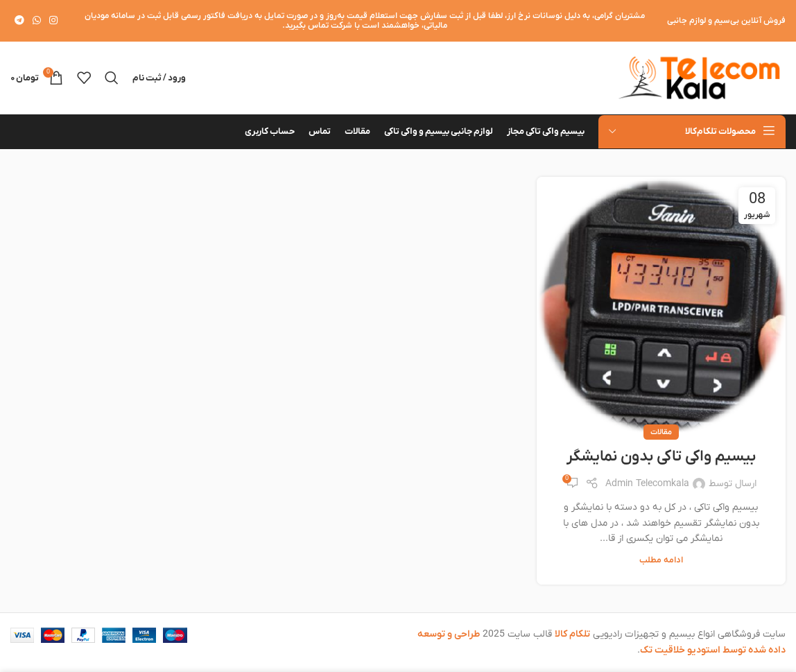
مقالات (661, 432)
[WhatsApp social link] (37, 21)
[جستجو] (112, 78)
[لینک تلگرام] (19, 21)
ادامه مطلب (661, 560)
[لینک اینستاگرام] (53, 21)
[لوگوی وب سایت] (699, 77)
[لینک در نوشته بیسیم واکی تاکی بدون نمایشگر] (661, 305)
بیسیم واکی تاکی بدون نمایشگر (661, 457)
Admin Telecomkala (647, 484)
